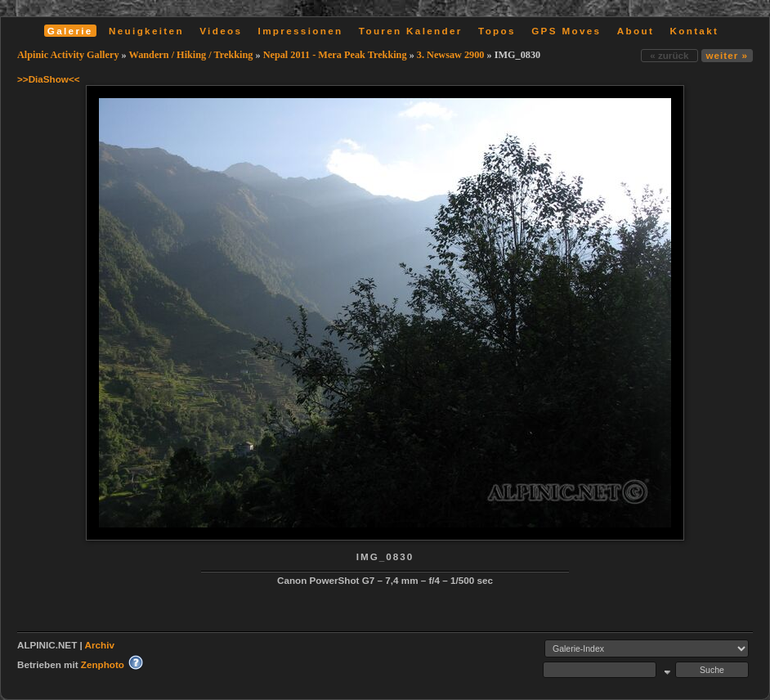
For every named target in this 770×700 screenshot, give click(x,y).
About (636, 31)
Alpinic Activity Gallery (68, 55)
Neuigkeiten (146, 31)
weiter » (727, 55)
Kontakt (694, 31)
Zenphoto (103, 664)
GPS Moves (566, 31)
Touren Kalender (411, 31)
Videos (221, 31)
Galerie (70, 31)
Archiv (100, 645)
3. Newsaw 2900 (451, 55)
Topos (497, 31)
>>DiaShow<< (49, 79)
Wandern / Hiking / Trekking (191, 55)
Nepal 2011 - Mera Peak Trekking (335, 55)
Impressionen (301, 31)
